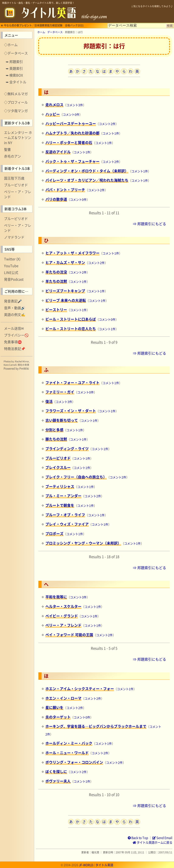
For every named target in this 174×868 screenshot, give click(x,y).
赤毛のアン (13, 156)
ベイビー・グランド (62, 616)
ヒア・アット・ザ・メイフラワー (72, 253)
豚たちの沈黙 (56, 439)
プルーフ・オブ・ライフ (65, 515)
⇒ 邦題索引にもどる (149, 224)
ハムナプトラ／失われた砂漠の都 (72, 133)
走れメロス (54, 105)
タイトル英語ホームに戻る (152, 842)
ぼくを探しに (56, 772)
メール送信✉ (14, 328)
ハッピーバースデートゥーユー (71, 124)
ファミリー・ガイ (60, 392)
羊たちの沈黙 (56, 281)
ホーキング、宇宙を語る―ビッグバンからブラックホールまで (96, 726)
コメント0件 (71, 114)
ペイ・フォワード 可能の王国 (69, 635)
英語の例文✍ (15, 315)
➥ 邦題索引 (14, 62)
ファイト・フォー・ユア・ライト (72, 383)
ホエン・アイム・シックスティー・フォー (80, 689)
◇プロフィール (16, 102)
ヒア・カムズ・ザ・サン (65, 262)
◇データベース (16, 53)
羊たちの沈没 (56, 272)
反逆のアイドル (58, 152)
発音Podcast (14, 279)
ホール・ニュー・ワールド (67, 753)
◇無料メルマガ (16, 94)
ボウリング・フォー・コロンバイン (74, 762)
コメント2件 (107, 124)
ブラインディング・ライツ (67, 449)
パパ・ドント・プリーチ (65, 190)
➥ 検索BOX (14, 75)
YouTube (11, 266)
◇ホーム (11, 45)
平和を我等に (56, 597)
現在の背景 (23, 365)
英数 (137, 71)
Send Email (162, 838)
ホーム (41, 32)
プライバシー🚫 (16, 335)
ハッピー (53, 114)
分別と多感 (54, 430)
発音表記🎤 (13, 301)
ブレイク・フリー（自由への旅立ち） (76, 477)
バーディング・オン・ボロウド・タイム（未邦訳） (87, 171)
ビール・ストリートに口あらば (71, 319)
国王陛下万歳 (14, 178)
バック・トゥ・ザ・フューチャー (72, 161)
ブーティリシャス (60, 486)
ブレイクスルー (58, 467)
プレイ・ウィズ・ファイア (67, 524)
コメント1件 (111, 133)
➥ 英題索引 (14, 68)
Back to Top (138, 838)
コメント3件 (75, 105)
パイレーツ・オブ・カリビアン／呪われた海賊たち (87, 180)
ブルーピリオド (16, 185)
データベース (55, 32)
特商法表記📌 (15, 349)
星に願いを (54, 707)
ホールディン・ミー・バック (69, 743)
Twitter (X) (12, 259)
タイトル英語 (104, 865)
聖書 (7, 149)
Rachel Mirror (22, 361)
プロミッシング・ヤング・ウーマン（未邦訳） (83, 543)
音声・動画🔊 (15, 308)
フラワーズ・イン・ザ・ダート (71, 411)
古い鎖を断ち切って (62, 420)
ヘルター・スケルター (63, 606)
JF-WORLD (86, 865)
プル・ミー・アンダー (63, 496)
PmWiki (24, 368)
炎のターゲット (58, 717)
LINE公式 (11, 272)
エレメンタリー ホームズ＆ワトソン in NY (18, 137)
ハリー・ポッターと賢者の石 (69, 143)
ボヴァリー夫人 (58, 781)
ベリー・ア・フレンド (18, 194)
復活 (49, 401)
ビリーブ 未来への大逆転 (66, 300)
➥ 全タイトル (16, 82)
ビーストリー (56, 310)
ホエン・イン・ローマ (63, 698)
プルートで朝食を (60, 505)
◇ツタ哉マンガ (16, 111)
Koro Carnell (10, 365)
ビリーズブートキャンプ (65, 291)
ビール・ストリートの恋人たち (71, 329)
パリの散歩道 (56, 199)
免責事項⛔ (13, 342)
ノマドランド (14, 237)
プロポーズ (54, 534)
